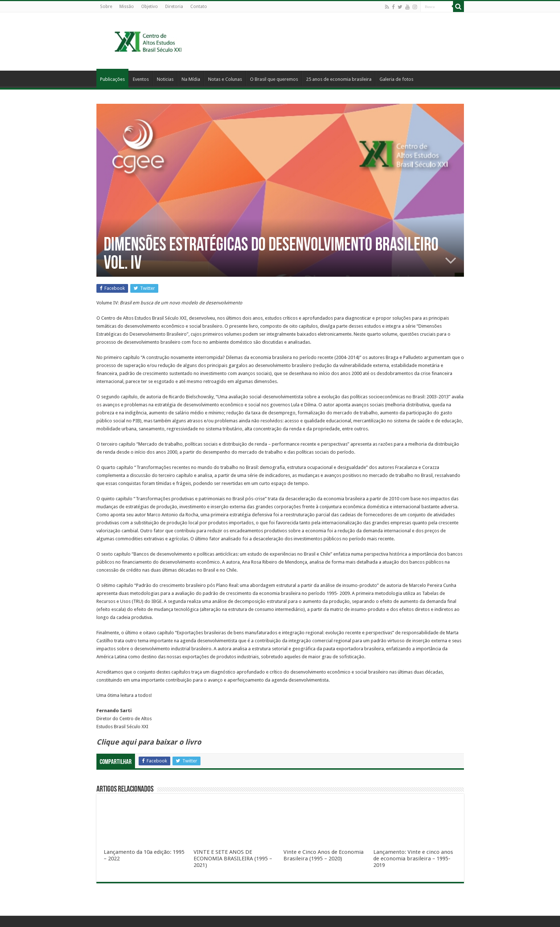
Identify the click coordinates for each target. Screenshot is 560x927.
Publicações (112, 79)
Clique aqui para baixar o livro (149, 742)
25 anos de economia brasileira (339, 79)
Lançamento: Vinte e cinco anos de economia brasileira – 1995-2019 (413, 859)
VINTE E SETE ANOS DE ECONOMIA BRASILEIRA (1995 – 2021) (233, 859)
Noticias (165, 79)
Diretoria (174, 7)
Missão (127, 7)
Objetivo (150, 7)
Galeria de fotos (396, 79)
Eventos (141, 79)
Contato (199, 7)
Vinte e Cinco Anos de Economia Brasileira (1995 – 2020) (323, 855)
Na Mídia (191, 79)
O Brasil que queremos (274, 79)
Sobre (106, 7)
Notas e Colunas (225, 79)
